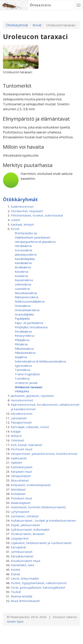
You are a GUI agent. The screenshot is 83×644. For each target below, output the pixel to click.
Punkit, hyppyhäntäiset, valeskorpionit (39, 583)
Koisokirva (21, 272)
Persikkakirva (23, 331)
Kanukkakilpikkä (25, 259)
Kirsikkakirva (23, 267)
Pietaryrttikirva (24, 336)
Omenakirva (23, 306)
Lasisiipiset (19, 418)
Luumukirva (22, 289)
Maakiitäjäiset (21, 503)
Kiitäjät (16, 431)
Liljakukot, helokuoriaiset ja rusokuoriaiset (41, 543)
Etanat (15, 574)
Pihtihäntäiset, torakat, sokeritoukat (37, 215)
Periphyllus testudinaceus (31, 327)
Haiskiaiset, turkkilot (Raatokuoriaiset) (38, 507)
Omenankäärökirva (27, 310)
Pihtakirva (21, 344)
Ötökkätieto (41, 5)
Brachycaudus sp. (26, 233)
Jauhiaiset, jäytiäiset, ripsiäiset (32, 396)
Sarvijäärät (18, 547)
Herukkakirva (23, 246)
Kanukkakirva (23, 263)
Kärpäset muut (21, 472)
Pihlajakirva (22, 340)
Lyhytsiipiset (20, 512)
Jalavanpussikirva (26, 254)
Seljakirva (21, 357)
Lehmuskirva (23, 284)
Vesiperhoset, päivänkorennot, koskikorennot (44, 454)
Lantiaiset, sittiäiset (25, 516)
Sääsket (16, 462)
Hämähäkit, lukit (23, 565)
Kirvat (37, 25)
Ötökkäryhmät (17, 25)
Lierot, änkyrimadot (25, 578)
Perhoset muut (22, 449)
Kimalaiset (18, 494)
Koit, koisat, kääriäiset (27, 445)
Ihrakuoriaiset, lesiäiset (28, 534)
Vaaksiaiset (19, 458)
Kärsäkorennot (22, 414)
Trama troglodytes (27, 374)
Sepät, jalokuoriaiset (25, 525)
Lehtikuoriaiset (22, 552)
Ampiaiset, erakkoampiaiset (31, 485)
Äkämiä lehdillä (22, 596)
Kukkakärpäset (22, 467)
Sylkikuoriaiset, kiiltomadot (30, 529)
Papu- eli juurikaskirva (29, 323)
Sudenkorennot (22, 206)
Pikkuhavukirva (24, 349)
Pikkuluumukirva (25, 353)
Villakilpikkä (22, 391)
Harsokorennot (22, 400)
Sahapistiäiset (21, 476)
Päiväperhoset (21, 422)
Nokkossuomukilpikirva (30, 301)
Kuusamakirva (24, 280)
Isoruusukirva (23, 250)
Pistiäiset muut (22, 498)
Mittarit (16, 436)
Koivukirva (21, 276)
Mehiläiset (18, 489)
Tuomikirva (22, 378)
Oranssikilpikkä (24, 314)
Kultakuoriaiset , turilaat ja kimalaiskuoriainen (43, 520)
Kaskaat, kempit (22, 224)
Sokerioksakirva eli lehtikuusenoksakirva (40, 361)
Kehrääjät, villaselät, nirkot (30, 427)
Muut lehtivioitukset (25, 601)
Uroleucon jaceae (26, 383)
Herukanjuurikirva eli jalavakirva (35, 242)
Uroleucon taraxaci (29, 387)
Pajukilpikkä (22, 318)
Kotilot (16, 570)
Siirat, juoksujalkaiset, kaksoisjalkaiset (38, 587)
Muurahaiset (20, 480)
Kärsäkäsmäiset (22, 556)
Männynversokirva (27, 297)
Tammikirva (22, 370)
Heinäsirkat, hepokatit (27, 211)
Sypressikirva (23, 366)
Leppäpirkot (20, 538)
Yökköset (18, 440)
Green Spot (15, 621)
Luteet (15, 220)
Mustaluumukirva (26, 293)
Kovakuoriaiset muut (26, 561)
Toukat (16, 592)
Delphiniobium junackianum (33, 237)
